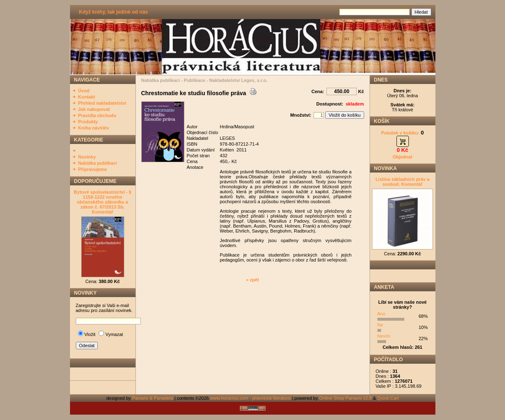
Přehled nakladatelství (102, 103)
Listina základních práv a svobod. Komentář (402, 182)
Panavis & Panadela (153, 398)
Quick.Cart (388, 398)
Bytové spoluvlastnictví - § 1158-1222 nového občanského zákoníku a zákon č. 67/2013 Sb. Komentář (103, 202)
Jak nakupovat (94, 109)
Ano (382, 314)
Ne (380, 325)
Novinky (87, 157)
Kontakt (87, 97)
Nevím (384, 336)
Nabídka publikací (98, 163)
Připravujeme (93, 169)
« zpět (252, 280)
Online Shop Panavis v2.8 (346, 398)
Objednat (403, 157)
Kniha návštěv (94, 128)
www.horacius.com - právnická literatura (250, 398)
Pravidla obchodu (97, 115)
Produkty (88, 122)
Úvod (84, 91)
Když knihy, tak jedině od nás (114, 12)
